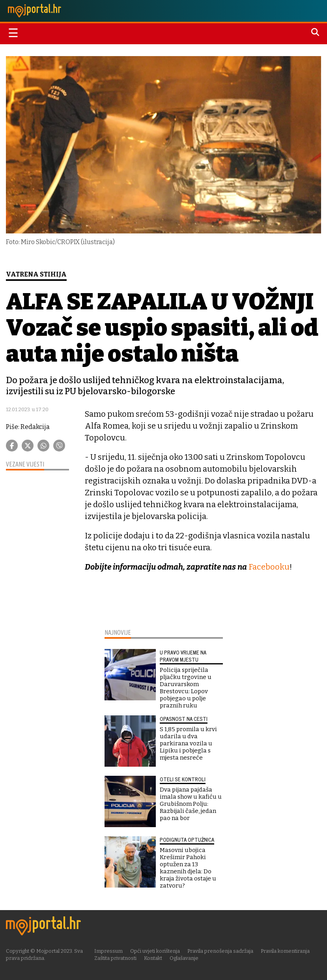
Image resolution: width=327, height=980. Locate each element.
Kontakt (153, 958)
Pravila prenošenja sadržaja (220, 951)
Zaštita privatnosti (115, 958)
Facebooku (269, 567)
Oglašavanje (184, 958)
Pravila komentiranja (285, 951)
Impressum (108, 951)
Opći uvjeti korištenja (155, 951)
